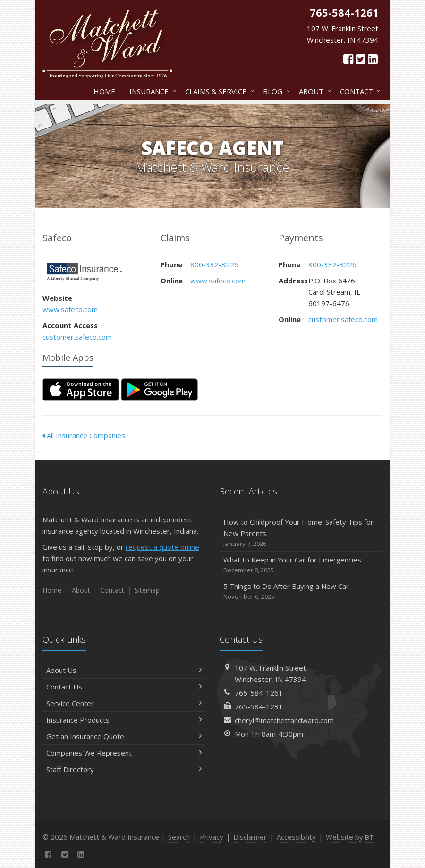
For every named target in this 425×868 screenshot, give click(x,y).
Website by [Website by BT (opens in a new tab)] (350, 837)
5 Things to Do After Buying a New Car (301, 591)
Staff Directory (124, 769)
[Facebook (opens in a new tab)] (348, 59)
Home (104, 91)
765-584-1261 (259, 693)
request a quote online (162, 547)
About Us (124, 670)
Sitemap (147, 590)
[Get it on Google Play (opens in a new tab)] (159, 390)
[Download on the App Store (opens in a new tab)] (81, 390)
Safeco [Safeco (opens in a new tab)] (85, 272)
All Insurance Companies (84, 435)
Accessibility (296, 837)
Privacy (212, 837)
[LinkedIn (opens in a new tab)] (373, 59)
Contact (358, 91)
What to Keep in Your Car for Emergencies (301, 565)
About (313, 91)
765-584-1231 (259, 706)
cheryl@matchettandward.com (284, 720)
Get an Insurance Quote (124, 736)
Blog (275, 91)
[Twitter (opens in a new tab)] (361, 59)
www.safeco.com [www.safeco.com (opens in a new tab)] (70, 309)
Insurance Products (124, 720)
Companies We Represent (124, 753)
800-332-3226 (214, 264)
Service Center (124, 703)
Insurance (151, 91)
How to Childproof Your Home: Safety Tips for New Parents (301, 533)
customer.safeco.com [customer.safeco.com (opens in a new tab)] (77, 337)
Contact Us (124, 687)
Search (179, 837)
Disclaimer (250, 837)
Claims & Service (218, 91)
